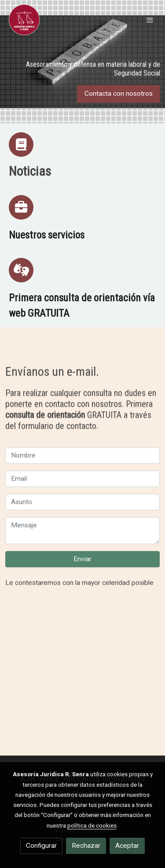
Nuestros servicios (47, 235)
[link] (24, 20)
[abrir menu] (150, 20)
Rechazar (86, 846)
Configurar (41, 846)
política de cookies (92, 825)
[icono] (21, 145)
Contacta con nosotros (119, 94)
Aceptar (127, 846)
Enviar (82, 581)
